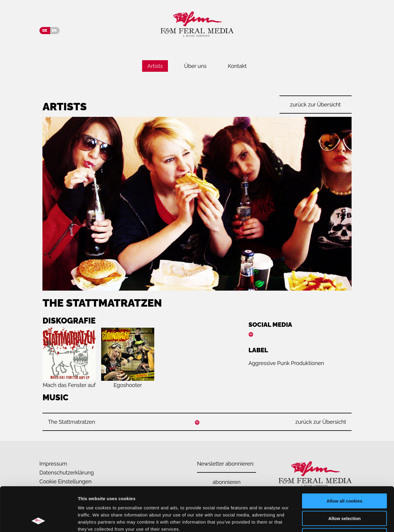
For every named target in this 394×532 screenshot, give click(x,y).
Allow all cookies (345, 459)
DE (45, 31)
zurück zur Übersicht (316, 105)
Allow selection (344, 477)
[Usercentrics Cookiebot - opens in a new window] (38, 520)
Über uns (195, 66)
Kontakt (237, 66)
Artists (155, 66)
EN (54, 31)
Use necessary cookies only (344, 494)
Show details (311, 520)
